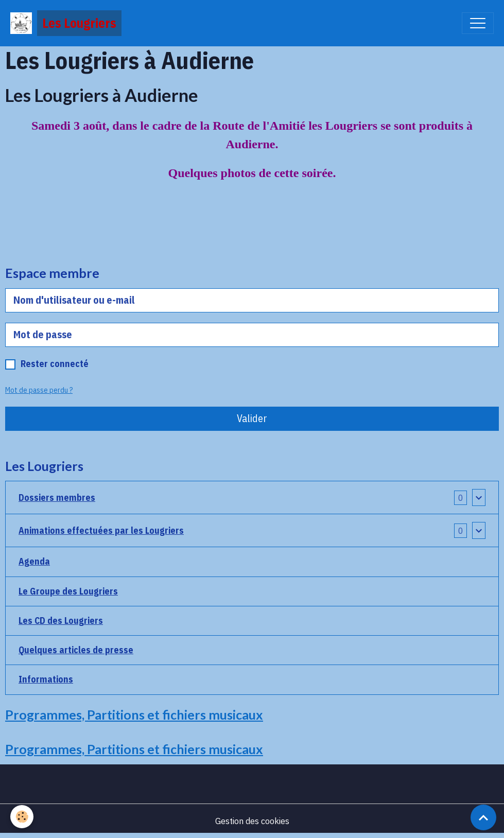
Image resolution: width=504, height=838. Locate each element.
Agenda (34, 561)
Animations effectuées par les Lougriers (101, 530)
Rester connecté (55, 364)
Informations (46, 679)
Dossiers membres (57, 497)
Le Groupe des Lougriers (68, 591)
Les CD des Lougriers (61, 621)
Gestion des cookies (252, 821)
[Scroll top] (483, 817)
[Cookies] (22, 817)
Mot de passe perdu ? (39, 390)
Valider (252, 418)
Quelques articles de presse (76, 650)
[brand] (66, 23)
